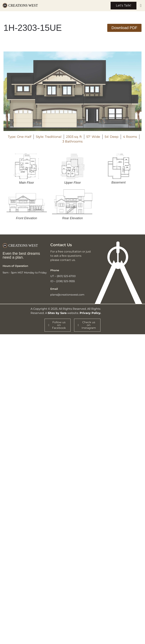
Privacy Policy (90, 313)
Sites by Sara (57, 313)
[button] (141, 6)
